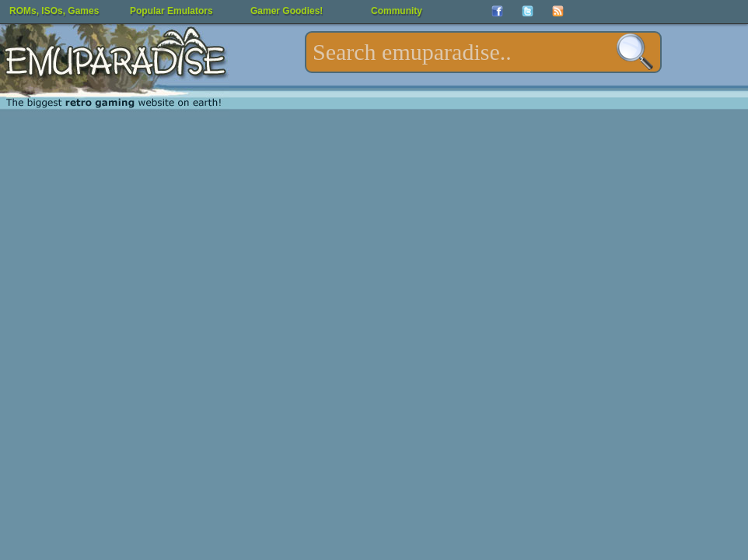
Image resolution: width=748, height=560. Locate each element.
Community (397, 11)
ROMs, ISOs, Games (54, 11)
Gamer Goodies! (287, 11)
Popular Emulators (171, 11)
